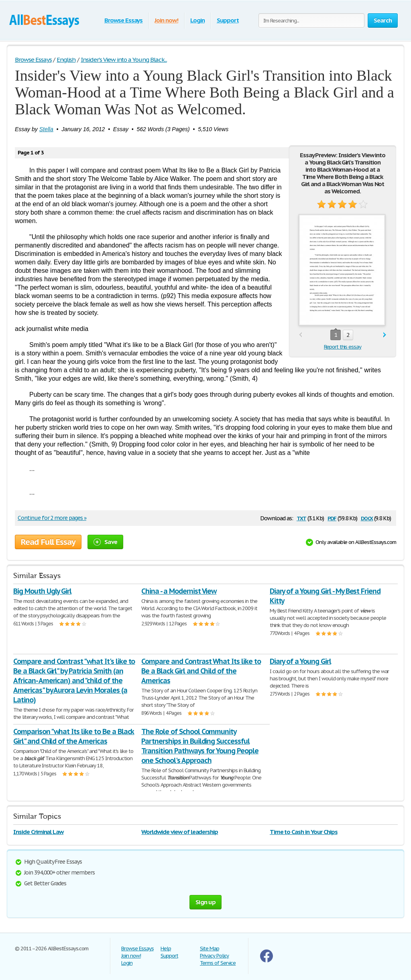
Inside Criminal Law (38, 832)
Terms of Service (218, 963)
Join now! (166, 20)
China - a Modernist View (179, 591)
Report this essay (343, 347)
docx (367, 518)
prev (300, 335)
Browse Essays (123, 20)
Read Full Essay (48, 542)
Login (197, 20)
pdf (332, 518)
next (385, 335)
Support (228, 20)
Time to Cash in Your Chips (304, 832)
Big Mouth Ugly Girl (42, 591)
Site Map (210, 949)
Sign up (205, 902)
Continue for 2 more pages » (52, 518)
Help (166, 949)
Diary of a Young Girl (300, 661)
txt (301, 518)
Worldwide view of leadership (180, 832)
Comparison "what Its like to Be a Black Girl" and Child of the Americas (74, 736)
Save (105, 542)
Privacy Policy (214, 956)
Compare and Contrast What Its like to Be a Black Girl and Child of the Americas (201, 671)
